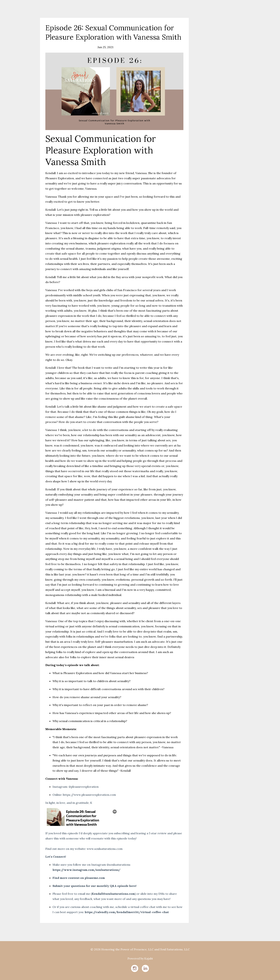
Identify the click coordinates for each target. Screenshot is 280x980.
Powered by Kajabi (140, 958)
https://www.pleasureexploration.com (89, 795)
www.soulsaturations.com (105, 849)
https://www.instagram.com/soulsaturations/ (86, 870)
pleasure (88, 47)
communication (56, 47)
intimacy (75, 47)
